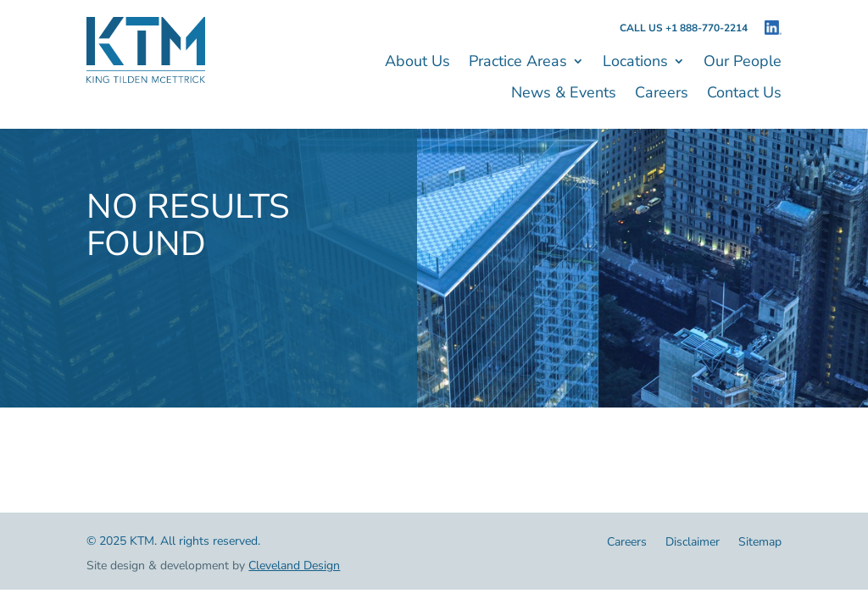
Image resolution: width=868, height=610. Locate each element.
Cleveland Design (294, 566)
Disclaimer (693, 543)
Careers (662, 94)
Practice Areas (518, 63)
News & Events (564, 94)
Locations (635, 63)
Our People (743, 63)
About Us (417, 63)
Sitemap (760, 543)
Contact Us (744, 94)
